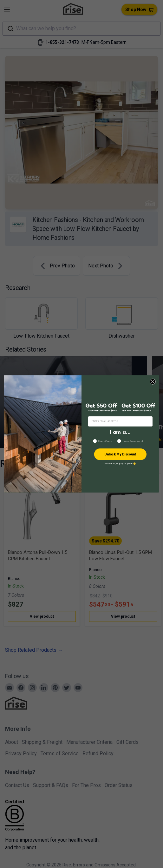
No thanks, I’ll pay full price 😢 (120, 464)
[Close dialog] (153, 382)
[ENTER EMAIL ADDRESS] (120, 422)
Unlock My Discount (120, 454)
